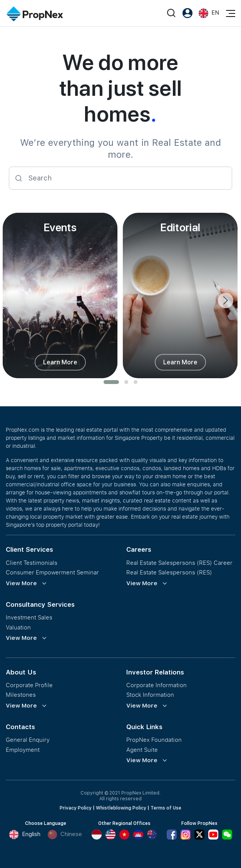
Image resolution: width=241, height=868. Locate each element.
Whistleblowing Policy (121, 808)
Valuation (18, 627)
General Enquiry (28, 740)
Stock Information (150, 695)
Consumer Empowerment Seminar (52, 572)
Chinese (65, 835)
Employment (23, 750)
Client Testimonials (32, 563)
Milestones (21, 695)
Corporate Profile (29, 685)
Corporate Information (156, 685)
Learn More (60, 362)
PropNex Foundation (154, 740)
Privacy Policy (76, 808)
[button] (111, 382)
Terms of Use (166, 808)
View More (21, 583)
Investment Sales (29, 617)
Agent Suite (142, 750)
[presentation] (226, 300)
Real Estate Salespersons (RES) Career (179, 563)
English (25, 835)
